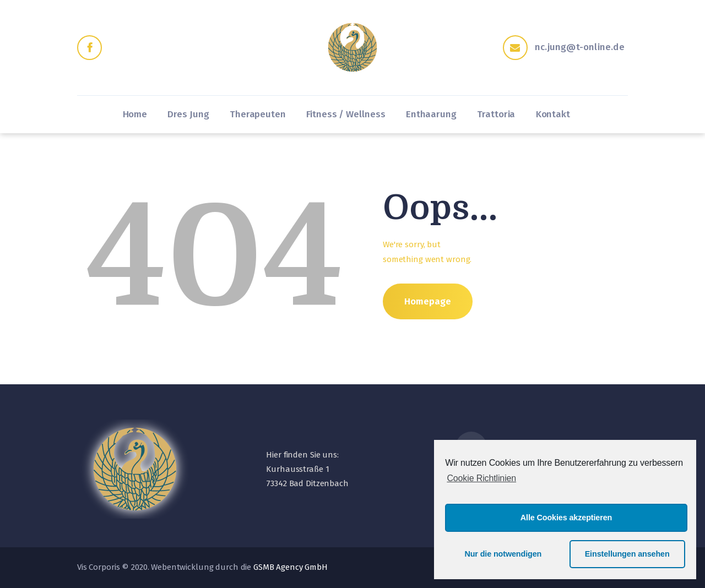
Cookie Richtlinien (481, 478)
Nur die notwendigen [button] (503, 554)
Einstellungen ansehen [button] (627, 554)
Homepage (428, 301)
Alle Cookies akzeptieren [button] (566, 518)
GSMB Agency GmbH (291, 567)
